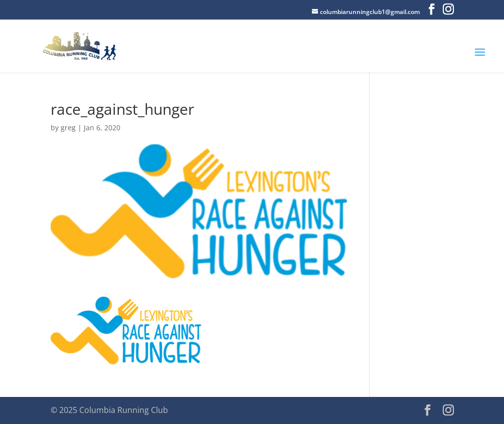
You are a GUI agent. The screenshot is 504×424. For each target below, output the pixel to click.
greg (68, 128)
